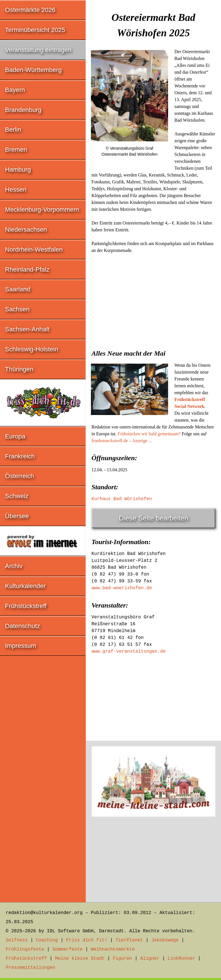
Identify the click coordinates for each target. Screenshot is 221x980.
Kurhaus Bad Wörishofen (122, 499)
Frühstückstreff (26, 606)
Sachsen (17, 309)
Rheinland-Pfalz (27, 269)
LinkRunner (182, 959)
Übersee (17, 516)
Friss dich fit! (87, 940)
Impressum (21, 646)
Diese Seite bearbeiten (154, 518)
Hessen (16, 190)
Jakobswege (165, 940)
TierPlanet (129, 940)
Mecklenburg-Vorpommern (42, 210)
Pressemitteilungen (30, 968)
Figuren (122, 959)
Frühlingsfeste (25, 949)
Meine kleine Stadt (80, 959)
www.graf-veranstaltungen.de (129, 652)
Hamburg (18, 170)
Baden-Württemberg (33, 70)
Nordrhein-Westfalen (34, 249)
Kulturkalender (25, 586)
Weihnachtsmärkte (113, 949)
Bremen (16, 150)
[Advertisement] (153, 300)
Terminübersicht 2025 (35, 30)
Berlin (13, 130)
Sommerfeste (67, 949)
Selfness (17, 940)
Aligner (150, 959)
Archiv (14, 566)
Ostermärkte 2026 (30, 10)
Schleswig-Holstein (32, 349)
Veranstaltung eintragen (38, 50)
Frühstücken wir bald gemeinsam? (149, 434)
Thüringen (19, 369)
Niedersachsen (26, 230)
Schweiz (17, 496)
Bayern (15, 90)
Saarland (18, 289)
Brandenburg (23, 110)
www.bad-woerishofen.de (122, 588)
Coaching (47, 940)
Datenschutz (23, 626)
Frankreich (20, 456)
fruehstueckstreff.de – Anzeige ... (122, 441)
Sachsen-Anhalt (27, 329)
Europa (15, 436)
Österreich (20, 476)
